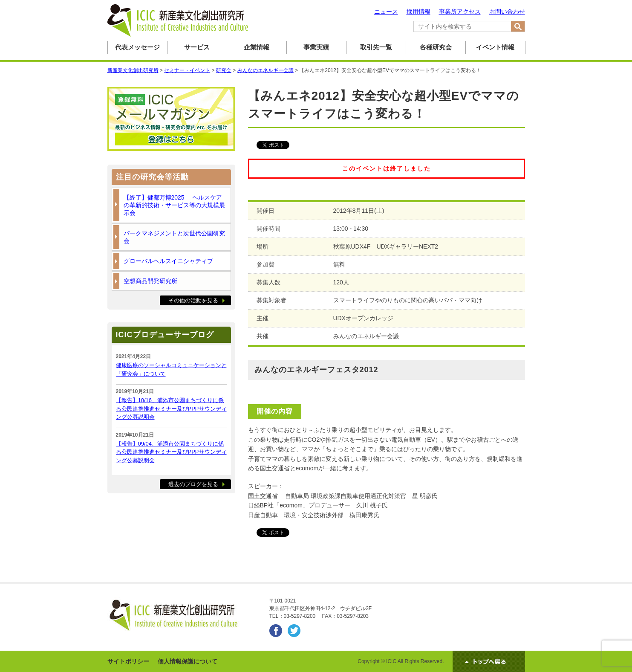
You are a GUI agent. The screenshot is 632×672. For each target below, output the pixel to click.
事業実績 (316, 47)
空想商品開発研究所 (150, 281)
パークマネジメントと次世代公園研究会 (174, 237)
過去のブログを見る (193, 484)
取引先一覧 (376, 47)
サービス (197, 47)
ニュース (386, 12)
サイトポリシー (128, 661)
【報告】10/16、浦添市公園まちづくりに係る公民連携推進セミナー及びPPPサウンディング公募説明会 (171, 408)
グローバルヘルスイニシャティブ (168, 261)
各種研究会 (436, 47)
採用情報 (418, 12)
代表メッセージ (137, 47)
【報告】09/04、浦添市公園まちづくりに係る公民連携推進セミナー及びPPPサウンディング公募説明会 (171, 452)
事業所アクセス (460, 12)
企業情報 (257, 47)
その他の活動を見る (193, 300)
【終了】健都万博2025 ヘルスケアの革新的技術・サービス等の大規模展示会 (174, 205)
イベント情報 (495, 47)
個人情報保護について (188, 661)
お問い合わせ (507, 12)
